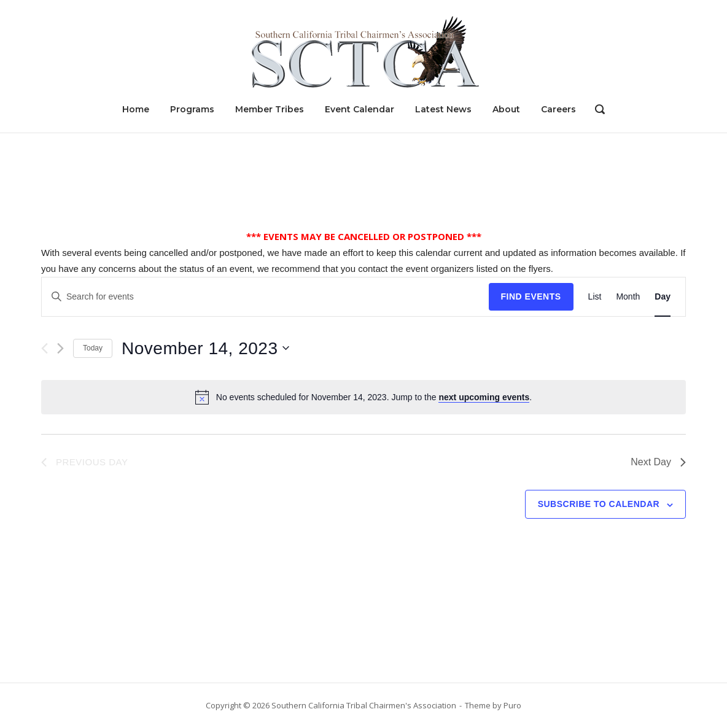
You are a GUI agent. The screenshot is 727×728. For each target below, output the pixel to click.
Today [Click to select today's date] (93, 348)
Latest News (443, 109)
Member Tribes (270, 109)
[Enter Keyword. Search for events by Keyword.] (265, 297)
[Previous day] (45, 348)
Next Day (658, 462)
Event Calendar (360, 109)
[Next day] (60, 348)
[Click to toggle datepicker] (205, 349)
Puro (512, 705)
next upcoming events (484, 397)
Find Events (531, 296)
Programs (192, 109)
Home (136, 109)
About (506, 109)
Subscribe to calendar (599, 504)
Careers (558, 109)
